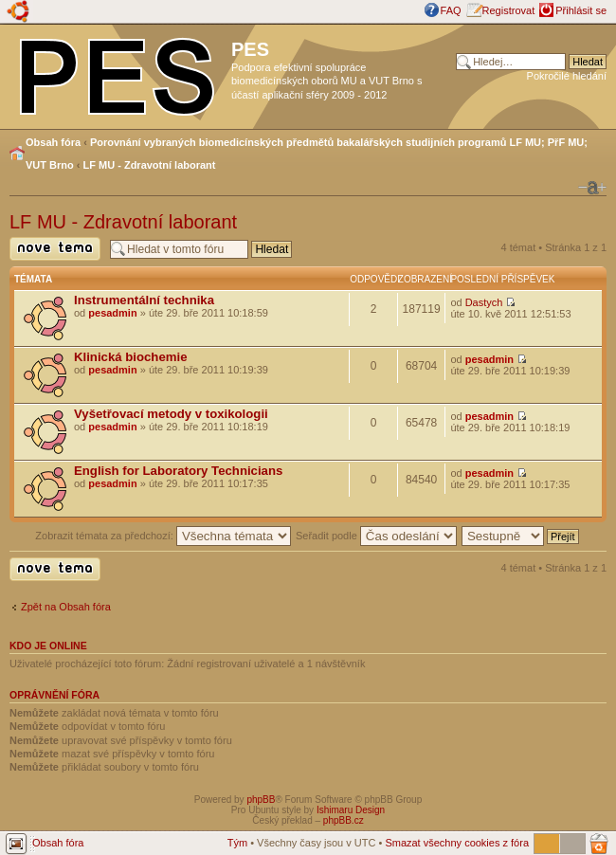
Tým (237, 843)
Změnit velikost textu (592, 188)
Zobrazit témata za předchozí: (163, 536)
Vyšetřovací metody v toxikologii (171, 414)
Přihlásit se (581, 10)
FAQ (451, 10)
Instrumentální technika (144, 300)
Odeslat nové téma (55, 249)
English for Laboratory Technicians (178, 471)
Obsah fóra (53, 142)
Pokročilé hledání (567, 76)
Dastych (484, 302)
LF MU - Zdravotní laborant (150, 165)
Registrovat (509, 10)
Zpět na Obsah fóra (66, 607)
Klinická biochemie (130, 357)
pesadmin (112, 313)
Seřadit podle (376, 536)
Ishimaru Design (351, 810)
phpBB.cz (344, 820)
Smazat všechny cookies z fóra (457, 843)
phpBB (261, 800)
